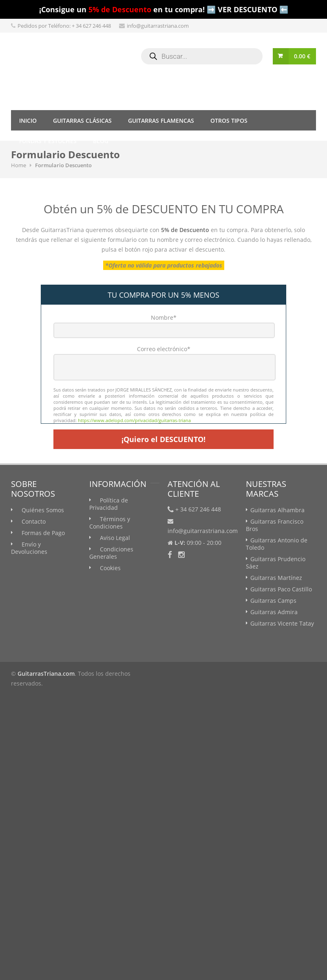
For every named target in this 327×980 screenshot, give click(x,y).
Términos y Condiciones (110, 523)
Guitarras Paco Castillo (281, 589)
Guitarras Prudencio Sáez (276, 563)
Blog (101, 141)
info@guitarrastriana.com (158, 26)
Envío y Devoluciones (29, 548)
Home (19, 165)
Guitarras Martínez (276, 578)
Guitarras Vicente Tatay (282, 623)
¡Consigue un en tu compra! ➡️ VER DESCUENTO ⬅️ (164, 9)
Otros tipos (229, 121)
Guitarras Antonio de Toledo (277, 544)
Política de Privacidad (109, 504)
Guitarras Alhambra (277, 510)
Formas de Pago (43, 533)
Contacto (34, 521)
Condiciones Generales (111, 553)
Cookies (110, 568)
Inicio (28, 121)
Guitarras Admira (274, 612)
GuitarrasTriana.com (46, 674)
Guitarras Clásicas (82, 121)
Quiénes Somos (43, 510)
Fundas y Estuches (48, 141)
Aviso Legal (115, 538)
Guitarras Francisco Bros (275, 525)
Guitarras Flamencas (161, 121)
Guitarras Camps (273, 601)
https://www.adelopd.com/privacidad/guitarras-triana (134, 420)
